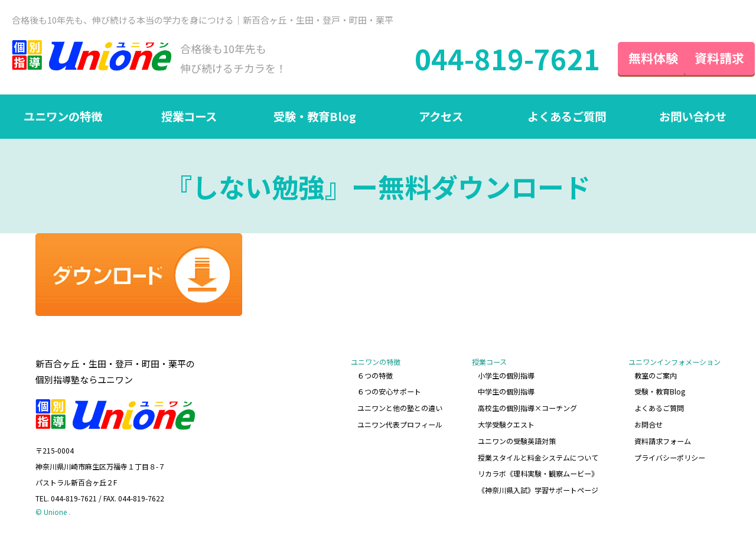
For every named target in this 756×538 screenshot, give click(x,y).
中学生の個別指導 (507, 392)
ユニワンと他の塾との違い (400, 408)
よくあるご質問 (567, 118)
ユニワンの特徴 (63, 118)
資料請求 (709, 58)
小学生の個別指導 (507, 376)
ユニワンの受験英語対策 (517, 439)
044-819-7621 (486, 59)
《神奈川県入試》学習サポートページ (539, 486)
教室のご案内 (656, 376)
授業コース (189, 118)
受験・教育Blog (315, 118)
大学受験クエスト (507, 424)
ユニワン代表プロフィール (400, 424)
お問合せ (649, 424)
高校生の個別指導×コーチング (528, 408)
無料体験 (632, 58)
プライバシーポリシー (670, 455)
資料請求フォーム (663, 439)
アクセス (441, 118)
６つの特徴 (376, 376)
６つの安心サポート (390, 392)
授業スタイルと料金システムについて (539, 455)
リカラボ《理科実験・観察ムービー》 (539, 471)
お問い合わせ (693, 118)
